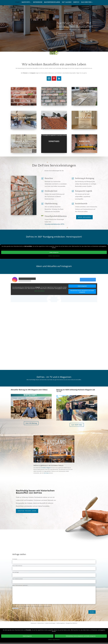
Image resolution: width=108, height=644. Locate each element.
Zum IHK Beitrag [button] (31, 423)
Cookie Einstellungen (50, 623)
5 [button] (57, 49)
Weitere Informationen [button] (54, 256)
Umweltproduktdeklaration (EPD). (55, 224)
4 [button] (55, 49)
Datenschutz (41, 623)
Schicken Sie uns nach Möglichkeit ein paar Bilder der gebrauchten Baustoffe (54, 607)
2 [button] (53, 49)
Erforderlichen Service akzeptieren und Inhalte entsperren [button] (82, 291)
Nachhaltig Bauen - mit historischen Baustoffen (75, 25)
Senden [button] (92, 612)
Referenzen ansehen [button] (65, 34)
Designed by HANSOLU (72, 623)
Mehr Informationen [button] (40, 291)
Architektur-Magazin (46, 468)
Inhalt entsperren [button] (54, 252)
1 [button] (51, 49)
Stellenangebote (61, 623)
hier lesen (46, 473)
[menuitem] (18, 3)
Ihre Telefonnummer (54, 580)
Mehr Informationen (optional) (54, 595)
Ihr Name (54, 560)
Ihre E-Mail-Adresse (54, 567)
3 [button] (54, 49)
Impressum (34, 623)
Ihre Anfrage (54, 574)
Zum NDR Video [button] (77, 425)
